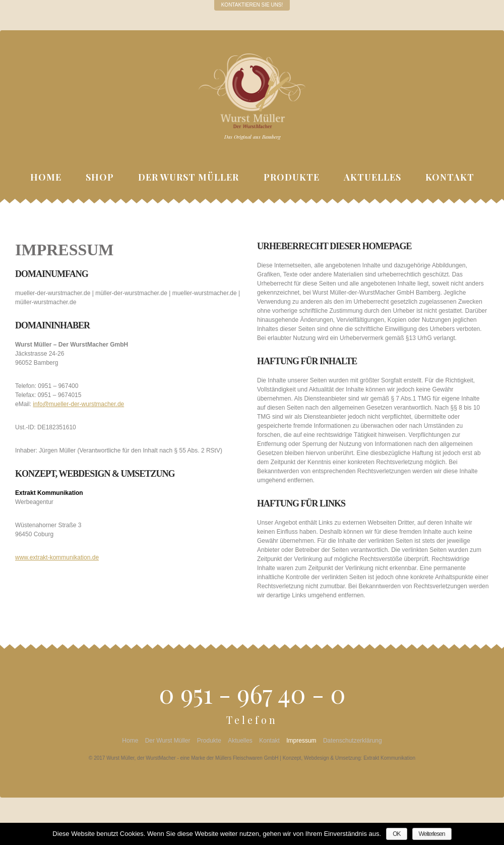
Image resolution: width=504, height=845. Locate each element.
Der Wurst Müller (188, 177)
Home (46, 177)
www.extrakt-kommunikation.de (57, 557)
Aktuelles (372, 177)
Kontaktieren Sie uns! (252, 5)
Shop (100, 177)
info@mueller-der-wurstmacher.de (78, 404)
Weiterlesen (431, 834)
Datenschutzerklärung (353, 741)
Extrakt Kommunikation (389, 758)
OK (396, 834)
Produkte (292, 177)
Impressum (301, 741)
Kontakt (450, 177)
